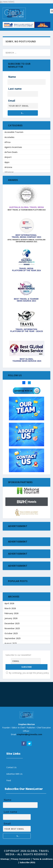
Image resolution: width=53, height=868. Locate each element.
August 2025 (11, 643)
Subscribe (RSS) (27, 862)
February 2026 (11, 613)
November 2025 (12, 628)
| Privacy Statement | (21, 859)
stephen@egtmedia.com (29, 734)
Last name (15, 89)
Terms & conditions (43, 859)
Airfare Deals (11, 152)
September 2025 (13, 638)
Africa (7, 142)
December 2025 (12, 623)
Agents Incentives (13, 147)
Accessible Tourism (14, 132)
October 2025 (11, 633)
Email (12, 101)
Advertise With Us (14, 774)
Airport (8, 157)
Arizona (8, 167)
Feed (9, 780)
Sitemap (5, 859)
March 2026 (10, 608)
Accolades (9, 137)
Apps (7, 162)
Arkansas (9, 172)
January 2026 (11, 618)
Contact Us (11, 767)
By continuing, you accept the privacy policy (27, 673)
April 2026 (9, 603)
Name (12, 77)
